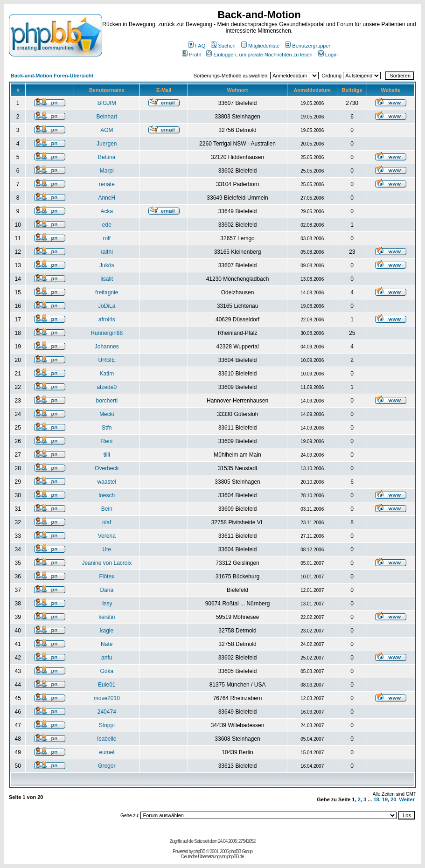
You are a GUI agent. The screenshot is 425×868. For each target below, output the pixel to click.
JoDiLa (107, 306)
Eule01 (107, 685)
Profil (191, 55)
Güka (107, 671)
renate (107, 184)
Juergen (107, 144)
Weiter (407, 799)
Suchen (223, 46)
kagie (107, 631)
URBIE (107, 360)
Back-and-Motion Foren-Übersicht (52, 76)
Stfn (107, 428)
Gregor (107, 766)
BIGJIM (107, 103)
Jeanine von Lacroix (107, 563)
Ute (107, 549)
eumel (107, 752)
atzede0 (107, 387)
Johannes (107, 347)
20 (393, 799)
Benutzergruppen (308, 46)
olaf (107, 522)
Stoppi (107, 725)
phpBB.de (236, 857)
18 (376, 799)
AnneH (107, 198)
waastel (107, 482)
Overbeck (107, 468)
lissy (107, 604)
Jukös (107, 265)
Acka (107, 211)
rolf (107, 238)
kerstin (107, 617)
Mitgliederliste (260, 46)
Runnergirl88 (107, 333)
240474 (107, 712)
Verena (107, 536)
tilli (107, 455)
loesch (107, 495)
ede (107, 225)
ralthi (107, 252)
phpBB (199, 851)
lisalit (107, 279)
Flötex (107, 576)
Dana (107, 590)
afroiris (107, 319)
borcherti (107, 401)
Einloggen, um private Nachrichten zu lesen (259, 55)
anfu (107, 658)
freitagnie (107, 292)
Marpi (107, 171)
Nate (107, 644)
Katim (107, 374)
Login (328, 55)
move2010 (107, 698)
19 (385, 799)
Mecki (107, 414)
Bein (107, 509)
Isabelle (107, 739)
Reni (107, 441)
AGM (107, 130)
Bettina (107, 157)
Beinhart (107, 117)
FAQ (197, 46)
